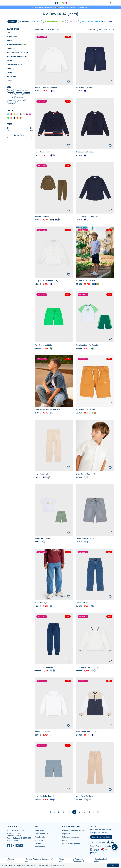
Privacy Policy (61, 860)
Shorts (10, 81)
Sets (9, 69)
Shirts (9, 61)
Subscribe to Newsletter (101, 837)
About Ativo (39, 830)
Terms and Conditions (78, 860)
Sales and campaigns (71, 837)
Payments (66, 834)
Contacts (66, 840)
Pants (9, 73)
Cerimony (11, 48)
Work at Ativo (40, 847)
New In (10, 40)
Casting (38, 843)
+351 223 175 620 (14, 834)
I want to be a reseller (71, 843)
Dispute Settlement (11, 860)
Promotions (12, 36)
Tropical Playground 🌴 (16, 44)
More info (61, 865)
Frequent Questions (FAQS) (73, 830)
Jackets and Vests (15, 65)
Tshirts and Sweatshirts (17, 57)
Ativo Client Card (41, 834)
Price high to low (105, 29)
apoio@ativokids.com (16, 830)
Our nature (39, 840)
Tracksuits (11, 77)
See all (10, 32)
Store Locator (40, 837)
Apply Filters (20, 135)
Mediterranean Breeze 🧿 (17, 52)
